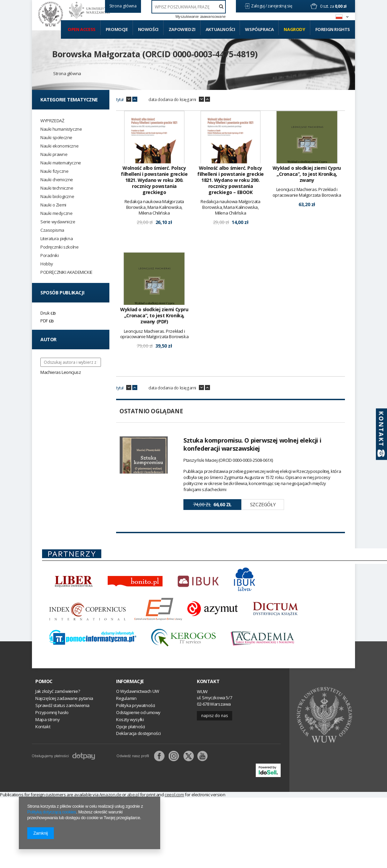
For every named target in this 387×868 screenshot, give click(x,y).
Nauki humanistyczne (61, 129)
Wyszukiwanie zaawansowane (201, 17)
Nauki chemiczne (57, 180)
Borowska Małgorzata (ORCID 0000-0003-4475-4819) (155, 54)
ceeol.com (174, 795)
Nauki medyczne (56, 213)
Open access (82, 29)
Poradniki (49, 255)
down (129, 99)
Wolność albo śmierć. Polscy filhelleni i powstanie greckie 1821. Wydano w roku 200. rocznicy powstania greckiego (154, 180)
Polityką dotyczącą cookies (52, 812)
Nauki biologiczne (57, 197)
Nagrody (294, 29)
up (135, 99)
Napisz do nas (215, 716)
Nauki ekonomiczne (59, 146)
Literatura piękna (57, 239)
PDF (44, 321)
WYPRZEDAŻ (52, 121)
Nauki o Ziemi (53, 205)
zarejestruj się (280, 6)
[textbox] (189, 7)
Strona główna (67, 73)
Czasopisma (52, 230)
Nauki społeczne (56, 138)
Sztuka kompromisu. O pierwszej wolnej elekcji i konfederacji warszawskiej (252, 444)
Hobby (47, 264)
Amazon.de (110, 795)
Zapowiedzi (182, 29)
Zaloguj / (259, 6)
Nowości (148, 29)
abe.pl (133, 795)
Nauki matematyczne (61, 163)
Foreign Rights (333, 29)
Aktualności (220, 29)
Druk (45, 313)
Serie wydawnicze (58, 222)
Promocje (117, 29)
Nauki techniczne (57, 188)
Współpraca (259, 29)
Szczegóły (263, 504)
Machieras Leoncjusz (61, 372)
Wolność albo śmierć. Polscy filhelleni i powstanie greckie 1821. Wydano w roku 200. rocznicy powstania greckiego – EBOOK (231, 180)
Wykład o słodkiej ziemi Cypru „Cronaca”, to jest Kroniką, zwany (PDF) (154, 316)
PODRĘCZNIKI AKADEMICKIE (66, 272)
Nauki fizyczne (54, 171)
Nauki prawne (54, 154)
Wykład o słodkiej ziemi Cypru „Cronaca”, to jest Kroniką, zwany (307, 174)
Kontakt (208, 681)
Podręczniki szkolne (59, 247)
